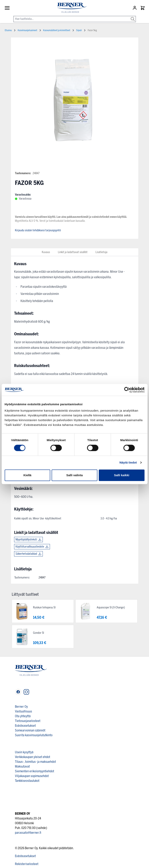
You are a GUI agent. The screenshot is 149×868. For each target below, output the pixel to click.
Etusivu (8, 30)
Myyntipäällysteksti (26, 540)
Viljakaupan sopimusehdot (32, 776)
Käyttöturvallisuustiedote (30, 547)
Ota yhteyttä (23, 716)
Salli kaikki (122, 475)
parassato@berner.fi (28, 833)
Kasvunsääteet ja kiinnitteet (57, 30)
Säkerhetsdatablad (26, 554)
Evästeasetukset (25, 726)
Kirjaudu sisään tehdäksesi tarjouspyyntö (38, 230)
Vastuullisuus (23, 711)
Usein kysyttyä (24, 752)
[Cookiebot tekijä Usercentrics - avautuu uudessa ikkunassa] (127, 390)
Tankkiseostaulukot (27, 781)
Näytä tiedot (128, 462)
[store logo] (70, 8)
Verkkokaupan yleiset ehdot (33, 757)
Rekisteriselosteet (27, 864)
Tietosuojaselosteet (28, 721)
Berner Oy (21, 707)
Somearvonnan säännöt (30, 730)
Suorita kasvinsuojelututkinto (34, 735)
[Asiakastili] (135, 8)
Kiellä (27, 475)
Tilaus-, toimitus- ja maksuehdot (35, 762)
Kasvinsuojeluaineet (27, 30)
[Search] (133, 16)
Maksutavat (22, 766)
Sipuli (79, 30)
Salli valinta (74, 475)
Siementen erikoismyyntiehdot (35, 771)
